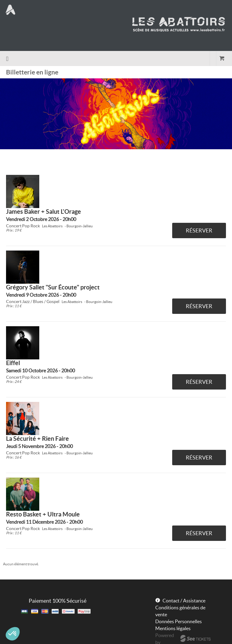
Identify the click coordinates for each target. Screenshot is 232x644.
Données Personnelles (179, 621)
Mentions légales (173, 628)
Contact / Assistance (184, 601)
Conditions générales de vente (180, 611)
